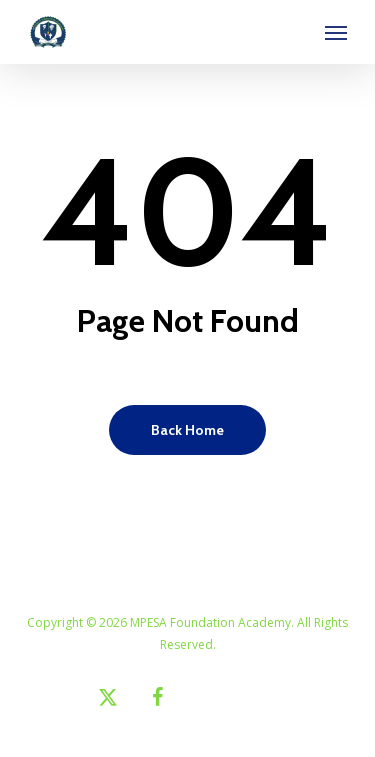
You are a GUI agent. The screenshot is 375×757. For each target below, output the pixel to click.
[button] (336, 32)
